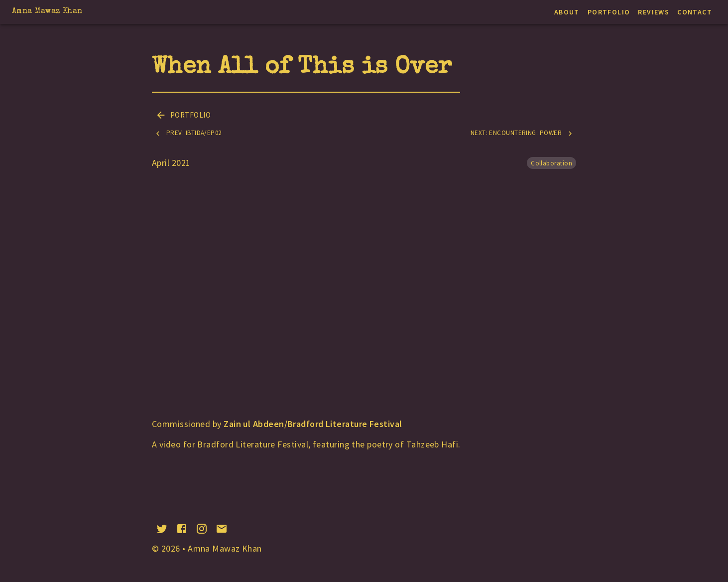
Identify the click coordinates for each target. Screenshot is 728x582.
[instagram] (202, 529)
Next (522, 133)
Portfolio (609, 12)
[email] (222, 529)
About (567, 12)
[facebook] (182, 529)
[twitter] (162, 529)
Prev (188, 133)
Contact (695, 12)
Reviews (654, 12)
